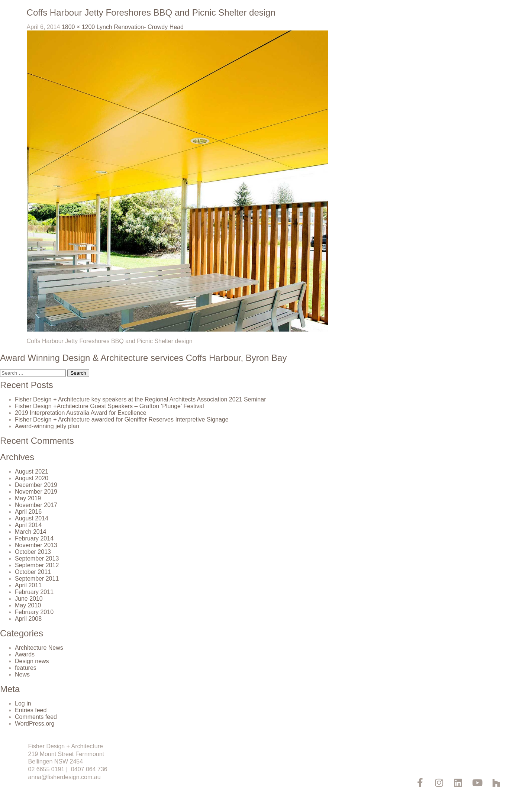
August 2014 (32, 518)
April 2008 (28, 619)
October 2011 (33, 572)
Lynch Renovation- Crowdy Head (140, 27)
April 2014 (28, 525)
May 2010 (28, 605)
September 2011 (37, 579)
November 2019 (36, 492)
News (22, 674)
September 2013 (37, 558)
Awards (25, 654)
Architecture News (39, 648)
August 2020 (32, 478)
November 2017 (36, 505)
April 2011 (28, 585)
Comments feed (36, 717)
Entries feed (31, 710)
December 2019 (36, 485)
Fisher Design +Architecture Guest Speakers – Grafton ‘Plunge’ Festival (109, 406)
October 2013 (33, 552)
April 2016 (28, 512)
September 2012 (37, 565)
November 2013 (36, 545)
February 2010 (34, 612)
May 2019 (28, 498)
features (26, 668)
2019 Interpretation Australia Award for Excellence (81, 413)
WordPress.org (35, 724)
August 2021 (32, 472)
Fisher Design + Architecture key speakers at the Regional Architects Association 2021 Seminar (140, 399)
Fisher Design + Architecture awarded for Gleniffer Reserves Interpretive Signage (122, 419)
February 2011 (34, 592)
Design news (32, 661)
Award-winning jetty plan (47, 426)
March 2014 (31, 532)
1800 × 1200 (78, 27)
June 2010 (29, 599)
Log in (23, 703)
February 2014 (34, 538)
